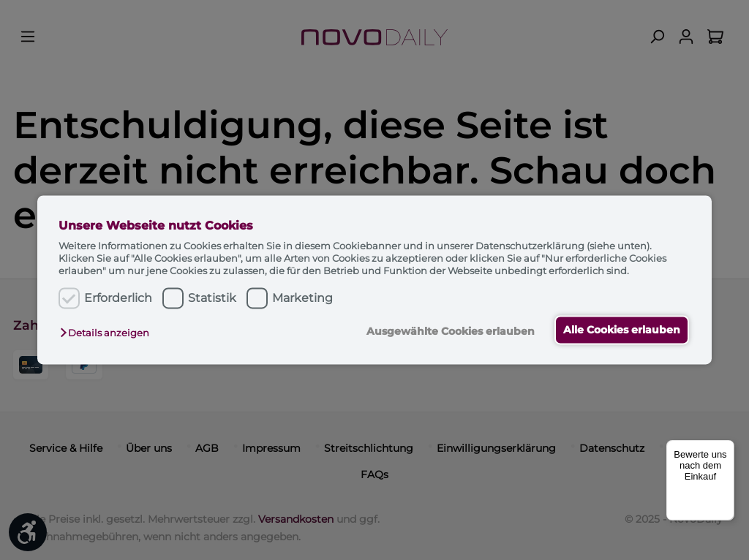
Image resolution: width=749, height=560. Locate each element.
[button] (108, 333)
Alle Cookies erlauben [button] (620, 330)
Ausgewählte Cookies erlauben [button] (448, 331)
